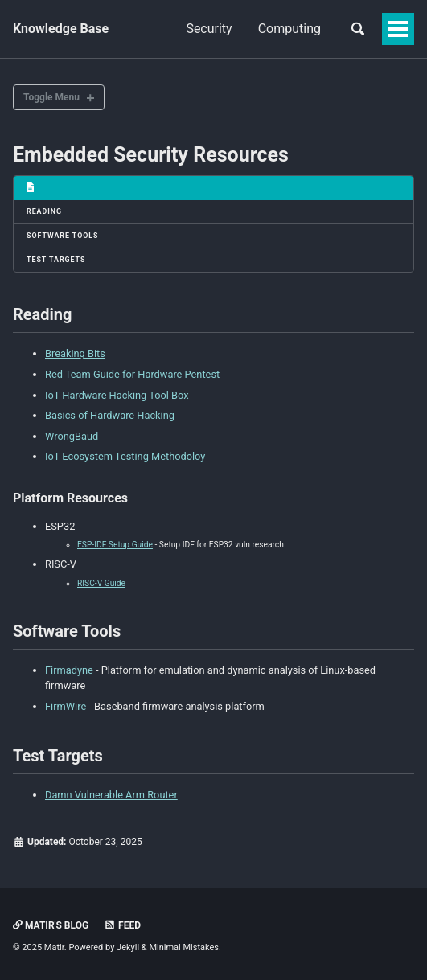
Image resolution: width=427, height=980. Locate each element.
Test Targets (56, 260)
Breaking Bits (75, 353)
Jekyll (128, 947)
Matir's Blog (51, 925)
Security (209, 29)
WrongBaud (72, 436)
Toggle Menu (51, 97)
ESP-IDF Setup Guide (115, 545)
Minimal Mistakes (184, 947)
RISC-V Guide (101, 583)
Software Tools (63, 236)
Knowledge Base (61, 29)
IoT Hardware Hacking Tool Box (117, 395)
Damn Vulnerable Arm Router (111, 795)
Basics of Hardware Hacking (110, 415)
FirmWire (66, 706)
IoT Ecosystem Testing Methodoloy (125, 456)
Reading (44, 211)
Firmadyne (69, 670)
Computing (289, 29)
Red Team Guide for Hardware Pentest (132, 374)
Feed (122, 925)
